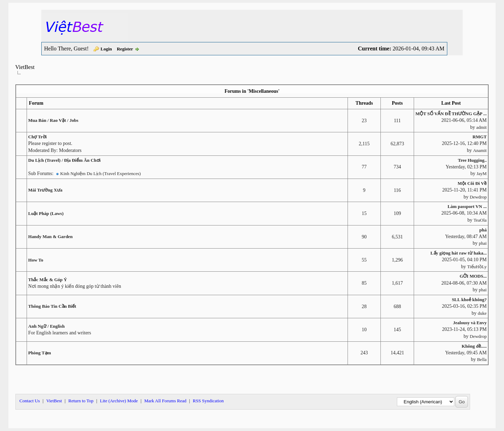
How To (36, 260)
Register (125, 49)
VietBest (25, 67)
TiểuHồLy (477, 267)
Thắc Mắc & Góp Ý (48, 280)
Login (106, 49)
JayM (482, 173)
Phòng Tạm (40, 353)
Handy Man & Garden (51, 237)
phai (483, 243)
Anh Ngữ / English (47, 326)
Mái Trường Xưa (45, 190)
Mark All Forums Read (165, 401)
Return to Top (81, 401)
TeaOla (480, 220)
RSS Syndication (208, 401)
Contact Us (30, 401)
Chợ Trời (38, 137)
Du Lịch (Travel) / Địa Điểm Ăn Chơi (65, 160)
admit (482, 127)
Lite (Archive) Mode (119, 401)
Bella (482, 359)
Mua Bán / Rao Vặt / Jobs (53, 120)
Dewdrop (478, 197)
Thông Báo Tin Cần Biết (52, 306)
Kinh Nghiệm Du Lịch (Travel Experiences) (100, 173)
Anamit (480, 150)
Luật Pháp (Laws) (46, 213)
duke (482, 313)
